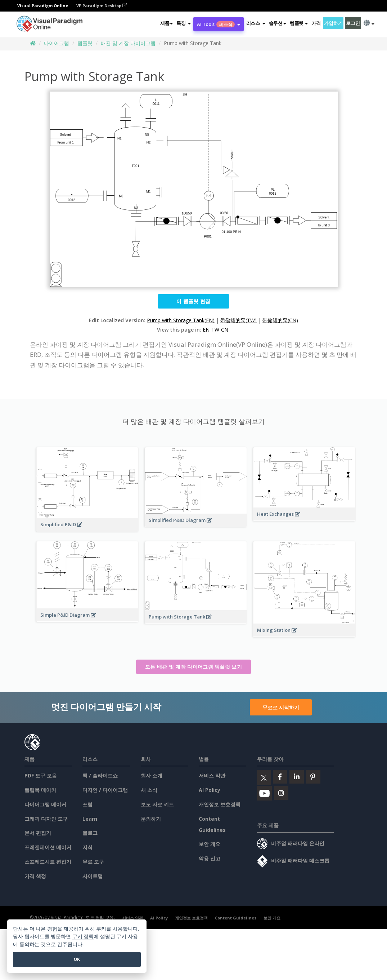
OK (77, 959)
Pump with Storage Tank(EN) (181, 320)
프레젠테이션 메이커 (48, 847)
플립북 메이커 (40, 790)
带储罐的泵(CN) (280, 320)
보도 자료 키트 (157, 804)
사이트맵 (93, 876)
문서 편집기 (38, 833)
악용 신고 (210, 858)
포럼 (87, 804)
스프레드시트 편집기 (48, 862)
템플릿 (85, 43)
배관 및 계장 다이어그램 (128, 43)
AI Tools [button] (218, 24)
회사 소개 (152, 775)
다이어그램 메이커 (45, 804)
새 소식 (149, 790)
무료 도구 (93, 862)
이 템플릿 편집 (193, 301)
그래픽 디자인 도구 (46, 819)
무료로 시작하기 (281, 707)
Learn (90, 819)
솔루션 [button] (278, 23)
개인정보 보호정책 (220, 804)
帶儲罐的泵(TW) (238, 320)
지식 (87, 847)
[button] (184, 23)
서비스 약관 (212, 775)
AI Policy (210, 790)
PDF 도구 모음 (41, 775)
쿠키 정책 (83, 937)
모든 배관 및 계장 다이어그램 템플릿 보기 (193, 667)
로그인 (353, 23)
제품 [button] (166, 23)
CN (225, 330)
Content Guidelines (236, 918)
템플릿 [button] (299, 23)
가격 (316, 23)
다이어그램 (57, 43)
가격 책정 (35, 876)
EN (206, 330)
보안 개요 (210, 844)
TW (215, 330)
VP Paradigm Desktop (102, 6)
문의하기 (151, 819)
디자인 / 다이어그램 (105, 790)
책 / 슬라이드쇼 (100, 775)
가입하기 (333, 23)
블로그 (90, 833)
